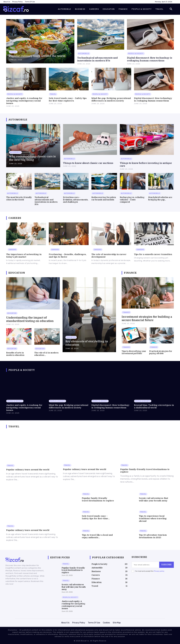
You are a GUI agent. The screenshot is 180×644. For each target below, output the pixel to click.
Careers (12, 250)
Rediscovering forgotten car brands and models (104, 198)
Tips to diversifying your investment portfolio (134, 352)
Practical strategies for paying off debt (161, 352)
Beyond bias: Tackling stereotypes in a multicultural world (154, 406)
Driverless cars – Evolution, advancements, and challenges (76, 200)
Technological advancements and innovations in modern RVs (97, 59)
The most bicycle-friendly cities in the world (19, 198)
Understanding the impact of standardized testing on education (30, 319)
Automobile (84, 54)
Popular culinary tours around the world (28, 470)
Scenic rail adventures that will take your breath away (153, 499)
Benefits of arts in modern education (15, 354)
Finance (126, 312)
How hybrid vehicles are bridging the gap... (160, 198)
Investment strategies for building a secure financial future (147, 318)
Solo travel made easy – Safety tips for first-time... (96, 517)
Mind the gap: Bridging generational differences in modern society (111, 99)
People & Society (136, 54)
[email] (145, 565)
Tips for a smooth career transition (153, 254)
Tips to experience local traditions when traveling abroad (153, 519)
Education (12, 313)
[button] (171, 9)
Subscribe (166, 565)
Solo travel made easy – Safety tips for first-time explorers (68, 99)
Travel (13, 52)
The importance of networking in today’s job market (24, 256)
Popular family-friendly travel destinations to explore (98, 499)
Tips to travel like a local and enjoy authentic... (97, 536)
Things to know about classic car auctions (88, 163)
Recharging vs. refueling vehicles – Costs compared (132, 200)
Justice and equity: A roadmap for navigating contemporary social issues (24, 101)
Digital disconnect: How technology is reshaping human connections (150, 59)
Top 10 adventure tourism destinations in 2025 (153, 536)
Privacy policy (159, 571)
